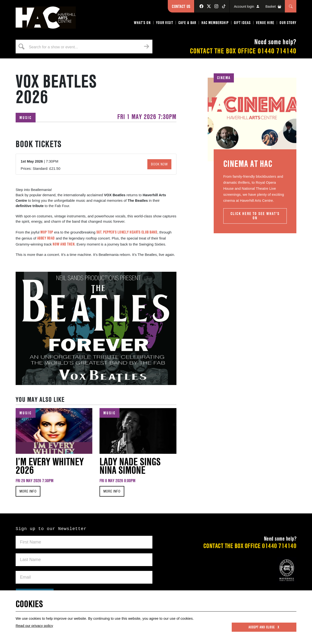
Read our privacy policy (34, 626)
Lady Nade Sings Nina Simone (130, 466)
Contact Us (181, 6)
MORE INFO (28, 491)
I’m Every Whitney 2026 (50, 466)
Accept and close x (264, 627)
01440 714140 (277, 51)
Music (26, 118)
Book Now (159, 164)
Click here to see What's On (255, 216)
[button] (143, 24)
